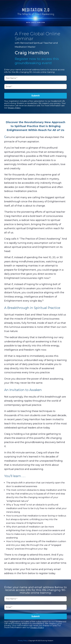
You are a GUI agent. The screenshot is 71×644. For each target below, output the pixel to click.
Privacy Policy (14, 108)
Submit (35, 96)
